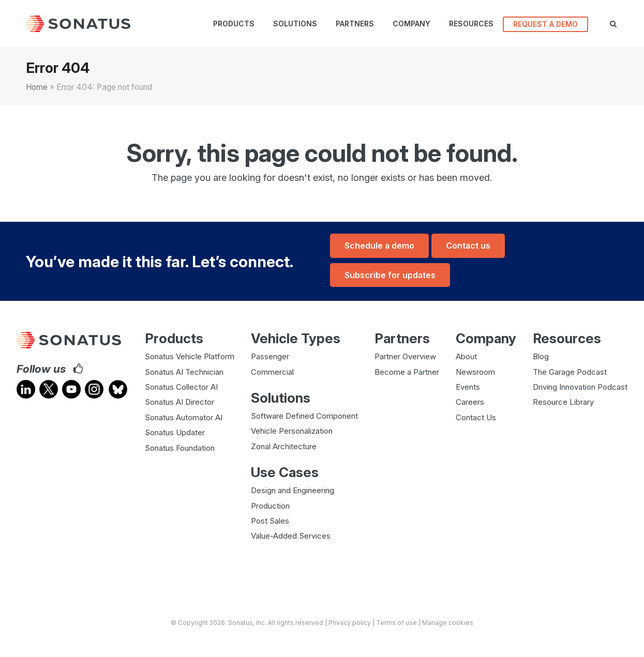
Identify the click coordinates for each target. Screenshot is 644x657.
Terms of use (396, 621)
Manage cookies (448, 621)
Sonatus (241, 621)
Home (37, 87)
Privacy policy (350, 621)
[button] (617, 24)
